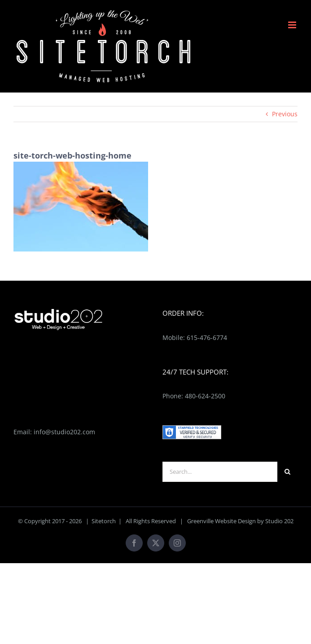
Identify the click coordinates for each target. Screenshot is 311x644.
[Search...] (220, 472)
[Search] (287, 472)
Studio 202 (279, 521)
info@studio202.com (64, 432)
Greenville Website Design (221, 521)
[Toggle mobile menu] (293, 25)
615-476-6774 (207, 337)
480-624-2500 (205, 396)
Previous (285, 114)
